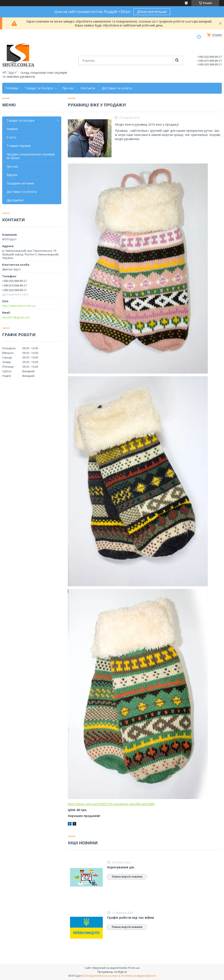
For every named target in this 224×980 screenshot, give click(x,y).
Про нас (68, 88)
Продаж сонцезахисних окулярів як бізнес (31, 156)
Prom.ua (134, 968)
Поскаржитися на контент (101, 976)
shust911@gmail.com (16, 317)
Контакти (88, 88)
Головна (12, 88)
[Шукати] (177, 60)
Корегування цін (121, 867)
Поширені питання (20, 183)
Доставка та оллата (117, 88)
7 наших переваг (19, 146)
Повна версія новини (127, 877)
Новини (12, 129)
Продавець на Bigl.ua (112, 972)
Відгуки (12, 175)
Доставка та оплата (22, 192)
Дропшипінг (15, 200)
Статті (11, 137)
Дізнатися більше (152, 12)
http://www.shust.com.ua (19, 306)
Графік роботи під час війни (131, 918)
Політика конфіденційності (139, 976)
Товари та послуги (39, 88)
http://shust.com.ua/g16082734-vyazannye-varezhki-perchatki (111, 804)
